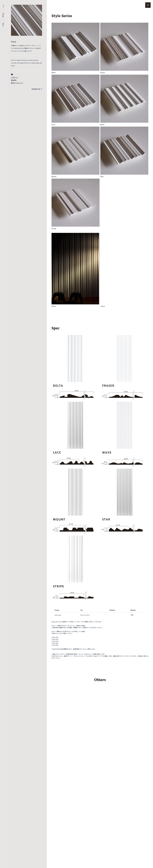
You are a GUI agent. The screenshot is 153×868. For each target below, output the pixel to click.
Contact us (37, 89)
